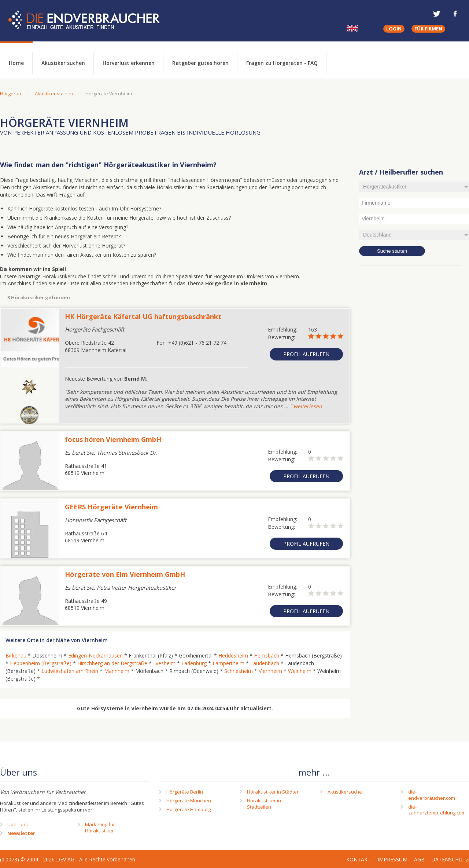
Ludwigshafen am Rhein (70, 671)
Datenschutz (450, 859)
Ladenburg (194, 663)
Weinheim (300, 671)
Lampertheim (228, 663)
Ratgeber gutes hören (200, 63)
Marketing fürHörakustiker (100, 827)
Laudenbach (265, 663)
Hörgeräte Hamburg (189, 809)
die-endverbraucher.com (432, 795)
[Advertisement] (414, 391)
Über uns (18, 824)
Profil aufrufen (306, 354)
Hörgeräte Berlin (185, 792)
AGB (419, 859)
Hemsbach (267, 655)
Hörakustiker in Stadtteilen (264, 804)
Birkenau (16, 655)
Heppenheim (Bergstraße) (41, 663)
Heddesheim (233, 655)
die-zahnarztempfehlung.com (437, 810)
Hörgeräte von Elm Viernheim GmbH (125, 574)
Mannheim (117, 671)
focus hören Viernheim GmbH (113, 439)
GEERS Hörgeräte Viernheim (111, 507)
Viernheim (270, 671)
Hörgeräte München (189, 801)
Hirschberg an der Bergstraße (112, 663)
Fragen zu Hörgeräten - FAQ (282, 63)
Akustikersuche (345, 792)
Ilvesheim (164, 663)
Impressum (392, 859)
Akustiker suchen (63, 63)
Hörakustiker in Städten (273, 792)
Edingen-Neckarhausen (95, 655)
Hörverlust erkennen (129, 63)
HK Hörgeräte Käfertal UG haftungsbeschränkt (143, 316)
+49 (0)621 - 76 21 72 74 (197, 343)
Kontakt (359, 859)
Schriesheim (239, 671)
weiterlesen (308, 406)
